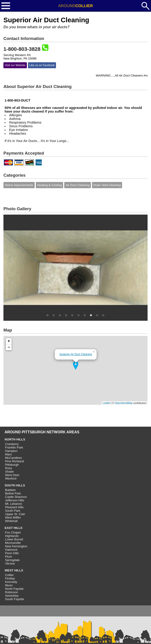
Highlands (12, 536)
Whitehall (11, 521)
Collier (9, 575)
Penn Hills (12, 553)
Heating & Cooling (49, 185)
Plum (8, 557)
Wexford (11, 478)
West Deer (12, 475)
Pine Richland (14, 461)
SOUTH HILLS (15, 485)
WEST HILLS (14, 570)
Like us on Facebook (42, 65)
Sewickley (12, 596)
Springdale (12, 560)
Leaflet (106, 403)
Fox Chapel (13, 532)
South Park (13, 511)
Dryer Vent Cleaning (107, 185)
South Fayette (15, 599)
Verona (10, 563)
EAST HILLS (14, 528)
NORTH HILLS (15, 439)
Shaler (10, 472)
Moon (9, 585)
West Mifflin (13, 518)
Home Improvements (19, 185)
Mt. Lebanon (14, 504)
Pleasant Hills (14, 507)
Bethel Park (13, 493)
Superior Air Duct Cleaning (76, 354)
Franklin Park (14, 447)
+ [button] (9, 341)
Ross (8, 468)
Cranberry (12, 444)
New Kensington (16, 546)
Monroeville (13, 543)
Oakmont (11, 550)
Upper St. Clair (15, 514)
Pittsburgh (12, 465)
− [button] (9, 347)
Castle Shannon (16, 497)
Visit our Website (15, 65)
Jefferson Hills (15, 500)
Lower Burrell (14, 539)
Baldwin (10, 490)
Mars (8, 454)
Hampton (11, 451)
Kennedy (11, 582)
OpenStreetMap (124, 403)
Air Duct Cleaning (78, 185)
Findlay (10, 578)
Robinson (11, 592)
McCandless (13, 458)
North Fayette (14, 589)
